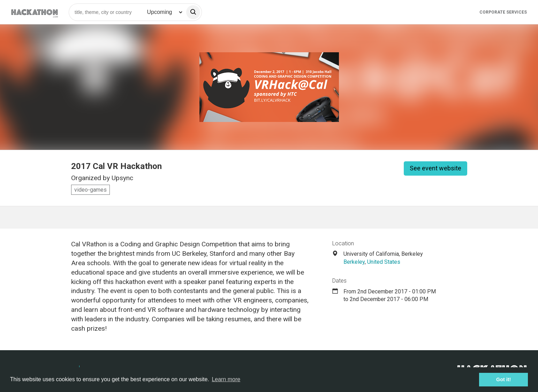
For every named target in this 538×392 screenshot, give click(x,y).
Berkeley (354, 262)
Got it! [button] (503, 379)
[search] (193, 12)
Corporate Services (503, 12)
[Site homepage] (35, 12)
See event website (435, 168)
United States (384, 262)
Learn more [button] (226, 379)
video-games (90, 190)
